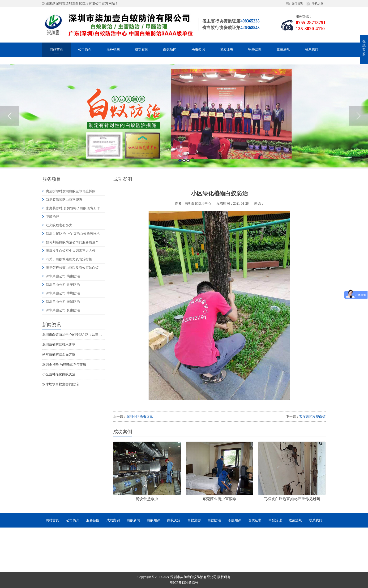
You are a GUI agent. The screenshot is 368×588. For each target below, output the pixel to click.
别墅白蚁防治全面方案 (59, 354)
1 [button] (180, 196)
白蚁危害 (194, 520)
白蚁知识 (154, 520)
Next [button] (358, 152)
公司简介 (85, 49)
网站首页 (56, 49)
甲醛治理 (255, 49)
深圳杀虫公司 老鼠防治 (63, 302)
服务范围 (113, 49)
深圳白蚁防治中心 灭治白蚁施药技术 (73, 234)
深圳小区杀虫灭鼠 (140, 417)
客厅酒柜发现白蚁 (312, 417)
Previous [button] (10, 152)
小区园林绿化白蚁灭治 (59, 374)
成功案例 (141, 49)
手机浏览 (318, 4)
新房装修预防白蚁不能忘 (64, 200)
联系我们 (312, 49)
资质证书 (227, 49)
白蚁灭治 (174, 520)
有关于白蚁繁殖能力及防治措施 (69, 259)
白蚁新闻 (170, 49)
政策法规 (283, 49)
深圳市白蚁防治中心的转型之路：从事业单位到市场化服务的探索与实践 (95, 335)
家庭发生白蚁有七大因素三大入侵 (71, 251)
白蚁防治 (214, 520)
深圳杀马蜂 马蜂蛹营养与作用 (64, 364)
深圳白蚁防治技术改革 (59, 345)
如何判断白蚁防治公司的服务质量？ (72, 242)
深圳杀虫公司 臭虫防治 (63, 310)
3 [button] (188, 196)
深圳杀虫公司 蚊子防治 (63, 285)
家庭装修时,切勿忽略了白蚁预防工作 (73, 208)
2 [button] (184, 196)
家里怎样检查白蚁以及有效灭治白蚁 (72, 268)
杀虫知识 (198, 49)
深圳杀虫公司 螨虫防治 (63, 276)
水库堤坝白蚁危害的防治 (60, 384)
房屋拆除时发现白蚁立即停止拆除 (71, 191)
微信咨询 (297, 4)
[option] (184, 152)
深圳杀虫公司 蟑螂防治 (63, 293)
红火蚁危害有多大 (59, 225)
